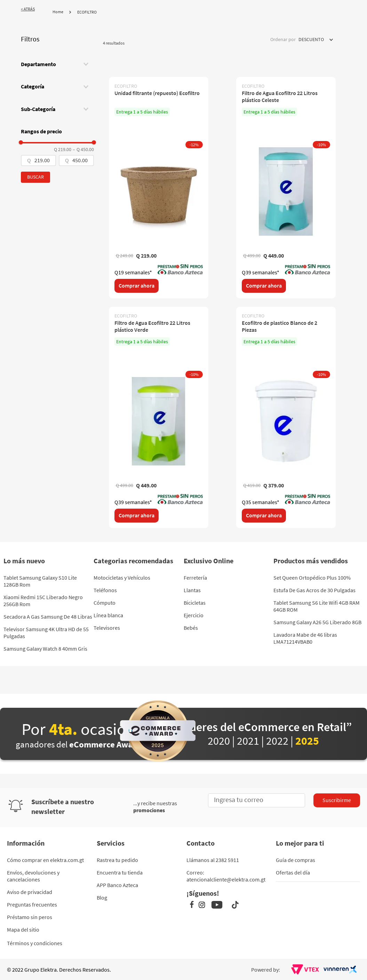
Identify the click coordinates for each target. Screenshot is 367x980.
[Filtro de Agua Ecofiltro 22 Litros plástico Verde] (159, 417)
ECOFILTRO (87, 12)
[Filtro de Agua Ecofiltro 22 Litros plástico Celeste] (286, 188)
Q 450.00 (83, 149)
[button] (57, 64)
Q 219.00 (63, 149)
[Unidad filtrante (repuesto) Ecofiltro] (159, 188)
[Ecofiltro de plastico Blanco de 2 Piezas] (286, 417)
